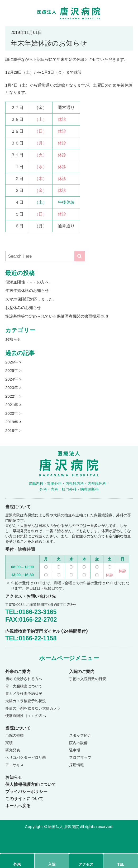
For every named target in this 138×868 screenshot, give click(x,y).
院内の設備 (78, 743)
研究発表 (13, 750)
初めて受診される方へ (24, 679)
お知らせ (13, 339)
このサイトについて (24, 799)
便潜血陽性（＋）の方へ (27, 282)
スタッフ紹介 (80, 735)
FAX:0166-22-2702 (31, 620)
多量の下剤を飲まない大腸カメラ (33, 708)
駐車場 (75, 750)
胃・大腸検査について (24, 686)
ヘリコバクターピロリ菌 (26, 757)
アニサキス (15, 765)
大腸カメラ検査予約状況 (26, 701)
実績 (9, 743)
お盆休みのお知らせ (23, 308)
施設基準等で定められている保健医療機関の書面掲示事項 (57, 316)
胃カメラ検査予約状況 (24, 694)
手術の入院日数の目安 (88, 679)
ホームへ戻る (18, 806)
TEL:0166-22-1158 (31, 638)
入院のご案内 (82, 672)
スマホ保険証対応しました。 (31, 299)
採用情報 (77, 765)
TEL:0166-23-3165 (31, 612)
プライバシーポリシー (26, 792)
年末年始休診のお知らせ (27, 290)
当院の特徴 (15, 735)
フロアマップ (80, 757)
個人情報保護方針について (31, 784)
